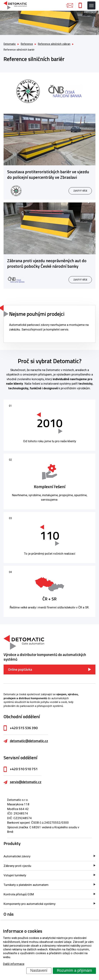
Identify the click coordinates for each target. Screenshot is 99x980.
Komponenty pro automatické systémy (30, 904)
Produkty (12, 843)
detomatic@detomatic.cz (29, 741)
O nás (9, 914)
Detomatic (10, 44)
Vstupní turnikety (15, 875)
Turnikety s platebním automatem (26, 885)
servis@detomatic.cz (26, 782)
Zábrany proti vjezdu (17, 866)
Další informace (14, 964)
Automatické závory (17, 856)
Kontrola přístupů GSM (19, 894)
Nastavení (39, 970)
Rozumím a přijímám (74, 970)
